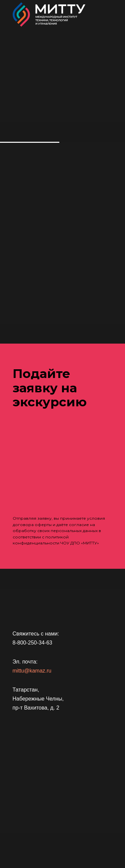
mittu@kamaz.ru (32, 671)
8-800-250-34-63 (32, 643)
